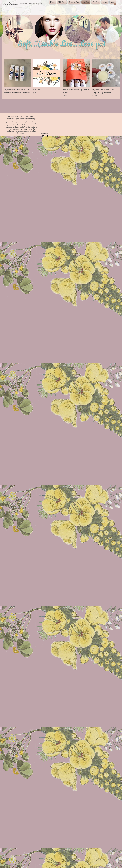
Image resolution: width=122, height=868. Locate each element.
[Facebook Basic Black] (47, 136)
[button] (115, 4)
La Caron (11, 4)
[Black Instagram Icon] (43, 136)
